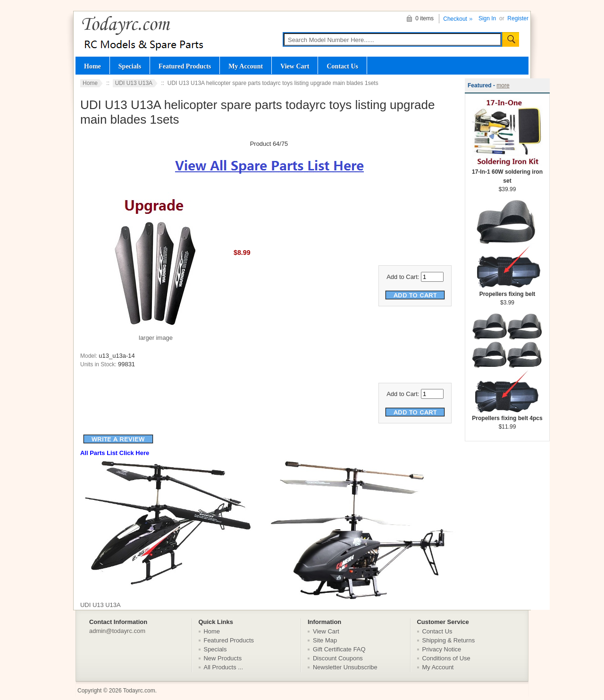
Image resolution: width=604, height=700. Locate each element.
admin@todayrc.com (117, 631)
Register (518, 18)
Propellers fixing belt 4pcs (507, 415)
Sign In (487, 18)
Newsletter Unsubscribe (345, 667)
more (503, 85)
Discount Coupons (338, 658)
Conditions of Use (446, 658)
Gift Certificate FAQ (339, 649)
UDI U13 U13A (134, 83)
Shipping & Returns (449, 640)
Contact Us (342, 66)
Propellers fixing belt (507, 291)
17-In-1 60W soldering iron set (507, 173)
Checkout (455, 19)
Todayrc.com (139, 691)
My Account (246, 66)
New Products (223, 658)
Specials (130, 66)
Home (92, 66)
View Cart (295, 66)
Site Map (325, 640)
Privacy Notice (442, 649)
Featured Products (185, 66)
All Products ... (224, 667)
